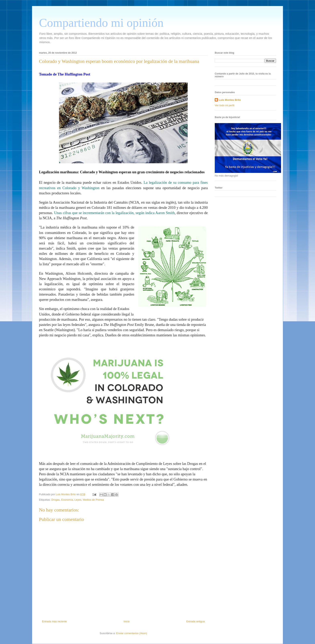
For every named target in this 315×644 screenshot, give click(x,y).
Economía (67, 500)
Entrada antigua (195, 621)
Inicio (127, 621)
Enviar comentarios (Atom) (132, 633)
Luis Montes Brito (66, 494)
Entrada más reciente (54, 621)
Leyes (78, 500)
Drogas (55, 500)
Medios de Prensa (93, 500)
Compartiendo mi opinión (101, 23)
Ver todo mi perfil (225, 105)
